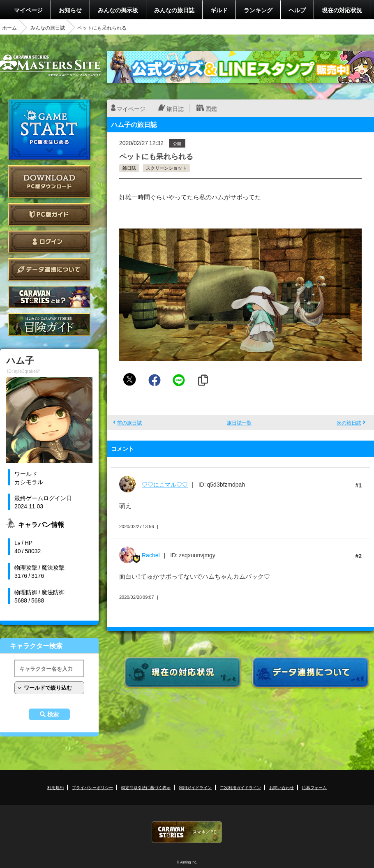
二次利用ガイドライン (240, 787)
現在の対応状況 (342, 10)
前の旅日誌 (129, 422)
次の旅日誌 (349, 422)
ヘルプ (297, 10)
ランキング (258, 10)
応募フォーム (314, 787)
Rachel (151, 555)
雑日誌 (129, 168)
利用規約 (55, 787)
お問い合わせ (282, 787)
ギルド (219, 10)
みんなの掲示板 (118, 10)
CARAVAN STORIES (187, 832)
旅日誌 (175, 108)
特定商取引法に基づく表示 (146, 787)
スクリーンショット (166, 168)
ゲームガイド (49, 324)
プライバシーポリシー (92, 787)
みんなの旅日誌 (174, 10)
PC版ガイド (49, 214)
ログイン (49, 242)
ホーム (9, 28)
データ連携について (49, 269)
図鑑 (211, 108)
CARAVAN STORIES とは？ (49, 297)
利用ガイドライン (195, 787)
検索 (53, 714)
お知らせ (70, 10)
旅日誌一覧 (239, 422)
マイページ (28, 10)
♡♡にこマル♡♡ (165, 484)
